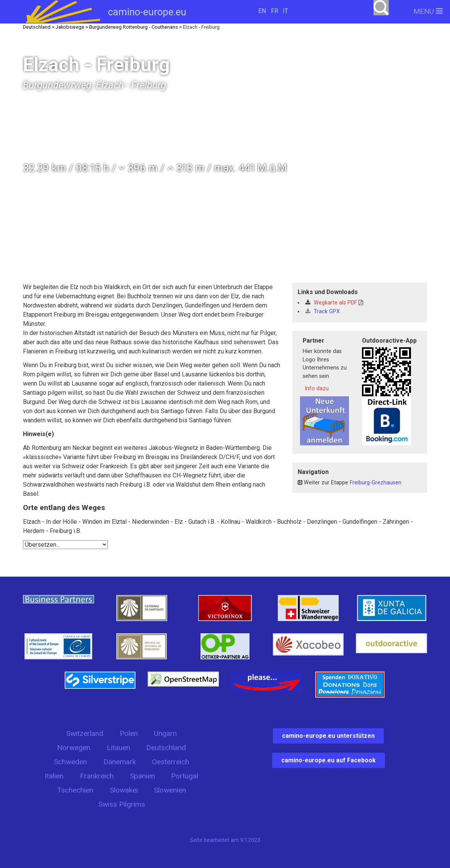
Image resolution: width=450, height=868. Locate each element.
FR (275, 11)
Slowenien (170, 790)
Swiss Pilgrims (122, 804)
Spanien (142, 776)
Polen (129, 733)
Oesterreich (170, 762)
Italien (54, 776)
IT (285, 11)
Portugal (185, 776)
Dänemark (120, 762)
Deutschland (166, 748)
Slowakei (124, 790)
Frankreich (97, 776)
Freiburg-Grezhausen (376, 483)
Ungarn (165, 733)
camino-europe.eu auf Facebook (329, 760)
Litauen (118, 748)
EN (262, 11)
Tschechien (75, 790)
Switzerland (85, 733)
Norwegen (74, 748)
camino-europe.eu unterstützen (328, 736)
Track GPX (323, 311)
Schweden (70, 762)
